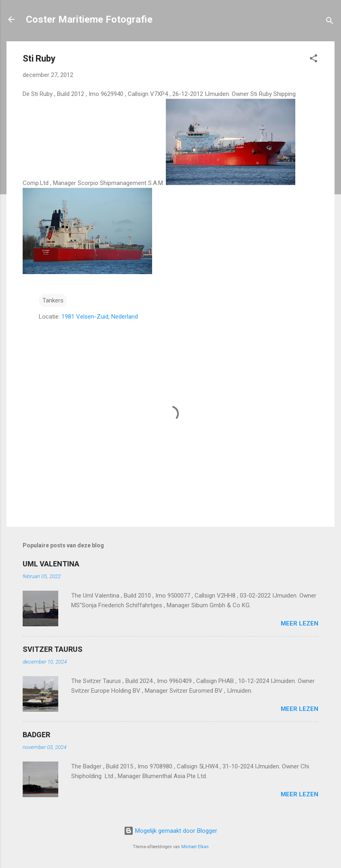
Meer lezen (300, 623)
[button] (313, 60)
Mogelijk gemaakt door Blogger (170, 831)
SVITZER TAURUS (53, 649)
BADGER (36, 735)
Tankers (53, 300)
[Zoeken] (330, 22)
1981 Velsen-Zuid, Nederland (100, 317)
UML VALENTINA (51, 564)
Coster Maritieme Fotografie (89, 19)
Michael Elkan (195, 847)
